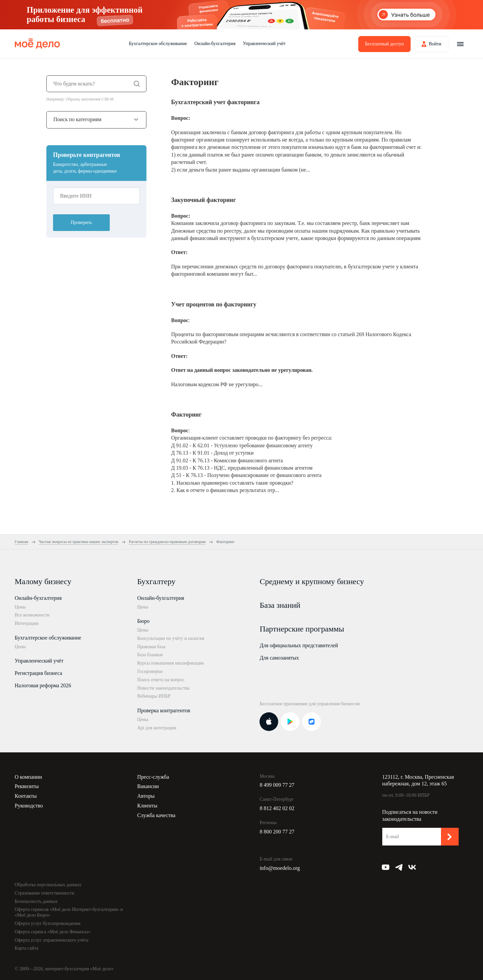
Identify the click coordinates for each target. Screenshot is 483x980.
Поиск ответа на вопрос (161, 680)
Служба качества (156, 815)
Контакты (26, 796)
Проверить (81, 222)
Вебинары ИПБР (154, 696)
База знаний (280, 605)
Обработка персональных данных (48, 885)
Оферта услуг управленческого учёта (52, 940)
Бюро (143, 621)
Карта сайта (27, 948)
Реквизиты (27, 786)
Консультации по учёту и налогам (171, 638)
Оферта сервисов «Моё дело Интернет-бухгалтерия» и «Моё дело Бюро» (69, 912)
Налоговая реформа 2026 (43, 685)
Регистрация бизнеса (38, 673)
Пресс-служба (153, 777)
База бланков (150, 655)
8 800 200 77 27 (277, 832)
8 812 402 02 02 (277, 808)
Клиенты (147, 806)
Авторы (146, 796)
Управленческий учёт (264, 44)
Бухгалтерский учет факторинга (215, 102)
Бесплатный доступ (384, 44)
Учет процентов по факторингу (214, 304)
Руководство (29, 806)
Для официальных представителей (299, 645)
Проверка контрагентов (164, 710)
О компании (28, 777)
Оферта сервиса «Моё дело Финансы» (53, 932)
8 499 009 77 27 (277, 785)
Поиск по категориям (77, 119)
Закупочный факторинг (203, 200)
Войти (435, 44)
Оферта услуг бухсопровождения (48, 923)
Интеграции (27, 623)
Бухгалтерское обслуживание (158, 44)
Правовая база (151, 647)
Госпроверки (150, 671)
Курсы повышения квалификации (170, 663)
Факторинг (186, 415)
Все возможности (32, 615)
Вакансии (148, 786)
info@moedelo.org (280, 868)
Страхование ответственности (45, 893)
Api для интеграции (157, 728)
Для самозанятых (279, 658)
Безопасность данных (36, 901)
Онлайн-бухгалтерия (215, 44)
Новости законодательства (163, 688)
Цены (20, 607)
